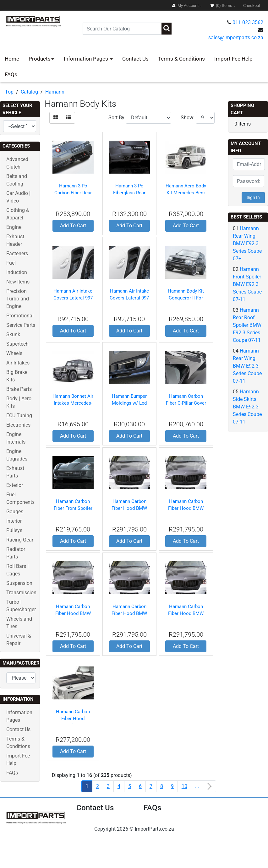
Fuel (11, 263)
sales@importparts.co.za (236, 38)
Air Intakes (18, 363)
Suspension (19, 583)
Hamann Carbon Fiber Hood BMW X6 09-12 (186, 614)
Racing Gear (20, 540)
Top (9, 92)
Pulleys (14, 530)
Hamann (55, 92)
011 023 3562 (248, 22)
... (197, 786)
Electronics (18, 425)
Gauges (15, 512)
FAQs (11, 74)
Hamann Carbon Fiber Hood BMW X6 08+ (129, 508)
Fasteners (17, 253)
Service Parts (21, 325)
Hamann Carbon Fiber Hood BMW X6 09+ (129, 614)
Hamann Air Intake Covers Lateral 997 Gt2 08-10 (73, 298)
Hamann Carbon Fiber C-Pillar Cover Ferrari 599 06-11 (186, 403)
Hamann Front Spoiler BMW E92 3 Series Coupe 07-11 (247, 284)
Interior (14, 521)
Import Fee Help (233, 59)
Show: (188, 118)
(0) (222, 5)
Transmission (21, 593)
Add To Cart (73, 226)
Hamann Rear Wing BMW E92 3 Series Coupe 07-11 (247, 366)
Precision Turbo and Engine (18, 299)
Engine (14, 227)
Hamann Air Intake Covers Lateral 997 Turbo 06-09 (129, 298)
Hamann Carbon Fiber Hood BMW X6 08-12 (73, 614)
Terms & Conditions (181, 59)
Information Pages (87, 59)
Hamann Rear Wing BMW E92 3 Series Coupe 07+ (247, 243)
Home (12, 59)
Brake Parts (19, 389)
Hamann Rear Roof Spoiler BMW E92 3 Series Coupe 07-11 (247, 325)
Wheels (14, 353)
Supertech (17, 344)
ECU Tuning (19, 415)
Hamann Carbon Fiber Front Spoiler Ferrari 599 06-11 (73, 508)
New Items (18, 282)
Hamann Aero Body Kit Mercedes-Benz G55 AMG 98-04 (186, 193)
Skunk (13, 334)
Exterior (15, 485)
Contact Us (135, 59)
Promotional (20, 316)
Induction (17, 272)
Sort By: (117, 118)
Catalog (29, 92)
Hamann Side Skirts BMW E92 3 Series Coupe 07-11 (247, 407)
